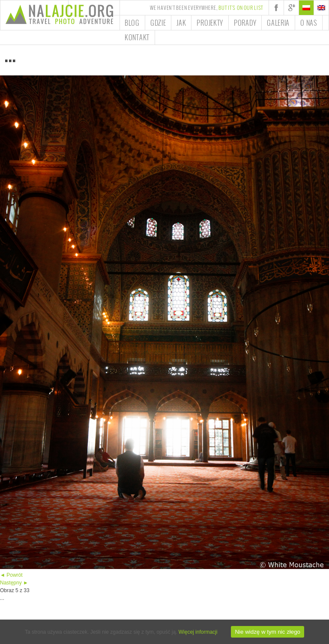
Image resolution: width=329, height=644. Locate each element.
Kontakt (137, 37)
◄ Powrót (11, 575)
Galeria (278, 23)
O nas (309, 23)
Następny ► (14, 583)
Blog (132, 23)
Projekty (210, 23)
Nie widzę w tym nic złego (268, 632)
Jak (181, 23)
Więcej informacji (198, 632)
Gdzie (158, 23)
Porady (245, 23)
